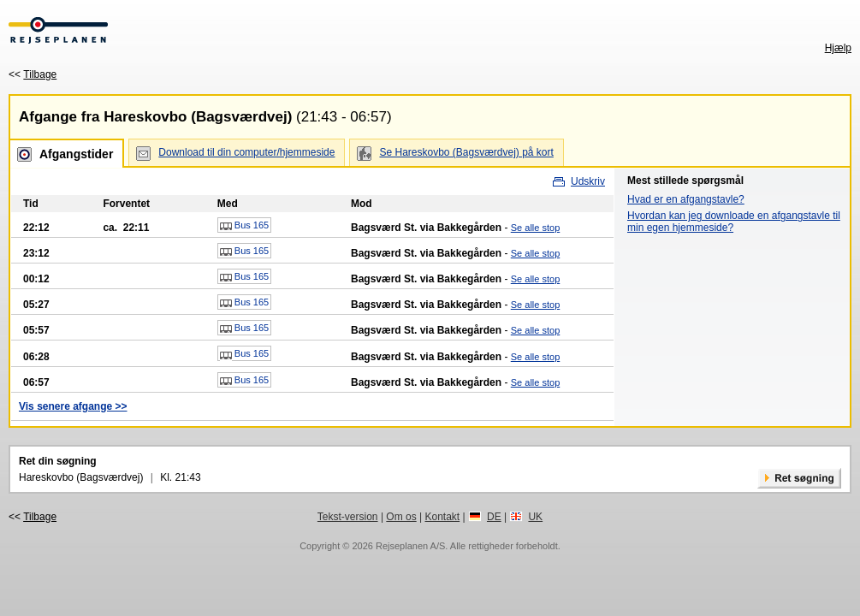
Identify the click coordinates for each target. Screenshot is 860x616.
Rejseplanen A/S (410, 546)
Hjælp (838, 48)
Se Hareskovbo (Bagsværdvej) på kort (466, 152)
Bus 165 (244, 226)
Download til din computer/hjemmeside (246, 152)
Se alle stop (535, 228)
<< (33, 74)
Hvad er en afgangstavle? (686, 199)
